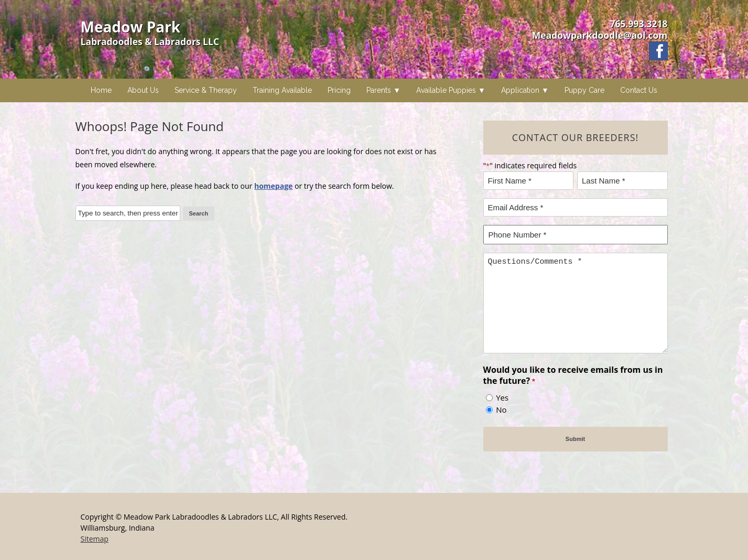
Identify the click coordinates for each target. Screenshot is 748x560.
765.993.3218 (638, 24)
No (501, 410)
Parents (379, 90)
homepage (273, 186)
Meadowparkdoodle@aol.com (600, 35)
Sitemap (95, 539)
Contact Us (639, 90)
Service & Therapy (206, 90)
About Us (143, 90)
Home (101, 90)
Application (520, 90)
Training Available (282, 90)
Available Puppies (446, 90)
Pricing (339, 90)
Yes (502, 397)
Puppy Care (584, 90)
